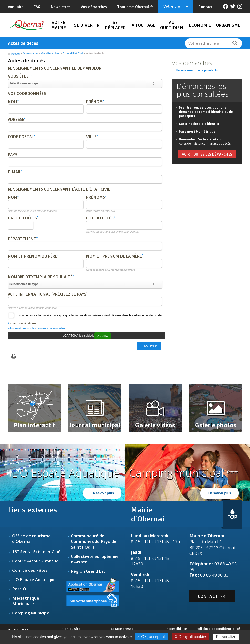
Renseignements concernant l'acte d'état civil (59, 189)
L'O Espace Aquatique (34, 579)
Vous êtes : (20, 76)
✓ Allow (103, 336)
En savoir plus (102, 493)
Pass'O (19, 589)
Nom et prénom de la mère (115, 256)
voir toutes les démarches (207, 154)
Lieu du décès (100, 218)
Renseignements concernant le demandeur (55, 68)
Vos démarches (94, 7)
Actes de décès (95, 53)
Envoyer (149, 346)
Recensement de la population (198, 70)
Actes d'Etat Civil (73, 53)
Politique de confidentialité (218, 629)
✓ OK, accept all (151, 637)
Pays (13, 154)
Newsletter (60, 7)
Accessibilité (177, 629)
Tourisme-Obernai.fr (135, 7)
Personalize (226, 637)
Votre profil (176, 6)
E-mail (15, 172)
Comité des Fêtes (30, 570)
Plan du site (71, 629)
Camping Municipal (31, 613)
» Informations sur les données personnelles (36, 328)
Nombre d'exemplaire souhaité (41, 277)
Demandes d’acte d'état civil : (202, 139)
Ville (92, 137)
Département (23, 239)
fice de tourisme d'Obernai (31, 539)
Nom (13, 101)
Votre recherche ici (204, 43)
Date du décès (23, 218)
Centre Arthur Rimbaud (35, 561)
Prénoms (96, 197)
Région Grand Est (88, 571)
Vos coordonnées (27, 93)
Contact (206, 7)
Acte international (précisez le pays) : (49, 294)
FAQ (37, 7)
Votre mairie (30, 53)
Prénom (95, 101)
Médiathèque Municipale (26, 601)
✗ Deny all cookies (191, 637)
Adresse (17, 119)
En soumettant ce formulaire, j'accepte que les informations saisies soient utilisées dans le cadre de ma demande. (85, 315)
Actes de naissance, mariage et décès (205, 143)
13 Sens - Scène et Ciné (36, 552)
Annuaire (16, 7)
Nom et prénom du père (33, 256)
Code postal (21, 137)
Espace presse (122, 629)
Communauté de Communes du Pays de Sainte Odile (94, 541)
